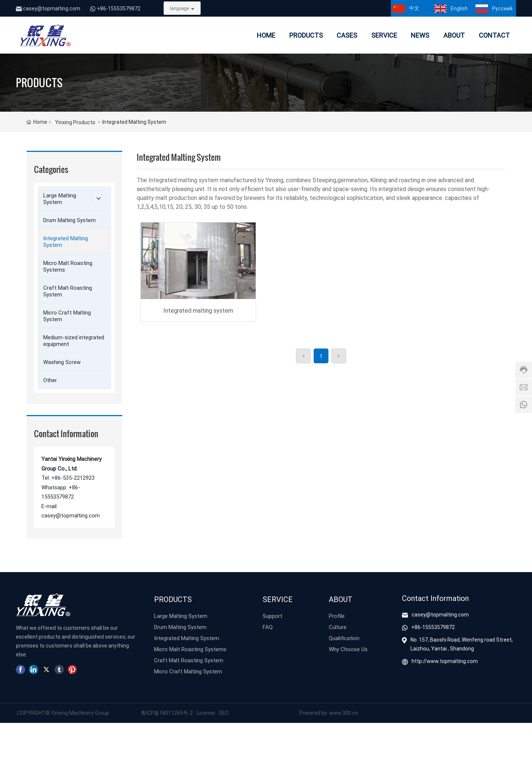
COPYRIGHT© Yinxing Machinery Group (62, 713)
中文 (414, 8)
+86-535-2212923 (73, 477)
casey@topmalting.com (52, 8)
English (459, 8)
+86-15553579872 (119, 8)
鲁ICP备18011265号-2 (167, 713)
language (179, 8)
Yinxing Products (75, 122)
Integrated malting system (198, 310)
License (206, 713)
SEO (224, 713)
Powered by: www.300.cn (329, 713)
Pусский (502, 8)
